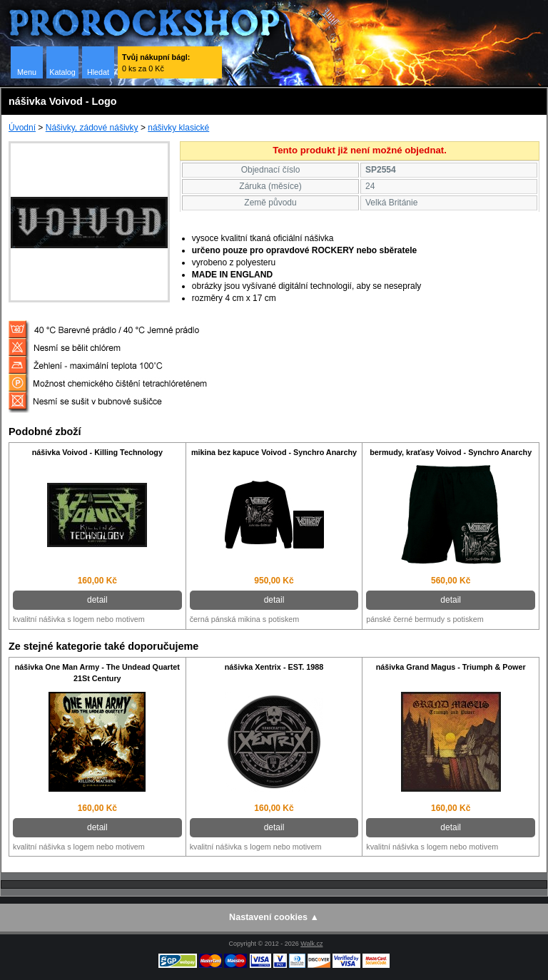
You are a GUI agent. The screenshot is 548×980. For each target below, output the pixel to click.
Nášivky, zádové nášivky (92, 128)
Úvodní (22, 128)
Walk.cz (311, 944)
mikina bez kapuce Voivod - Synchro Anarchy (274, 452)
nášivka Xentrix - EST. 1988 (274, 667)
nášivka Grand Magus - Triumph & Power (451, 667)
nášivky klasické (178, 128)
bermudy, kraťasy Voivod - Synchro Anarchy (451, 452)
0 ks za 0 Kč (156, 63)
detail (97, 600)
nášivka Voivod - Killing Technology (97, 452)
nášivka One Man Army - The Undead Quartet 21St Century (97, 673)
